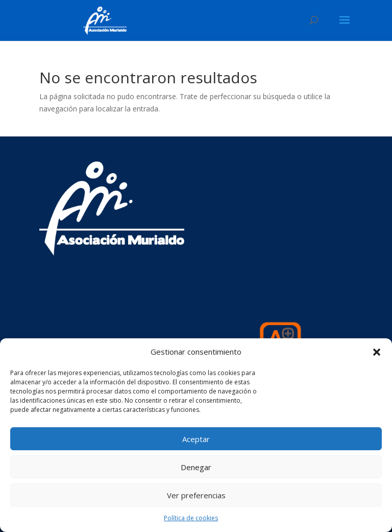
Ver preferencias (196, 495)
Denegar (196, 467)
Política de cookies (191, 518)
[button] (377, 352)
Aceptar (196, 439)
